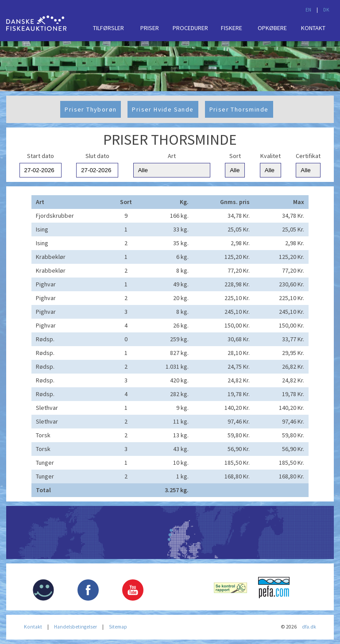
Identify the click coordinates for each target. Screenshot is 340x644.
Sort (235, 156)
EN (308, 10)
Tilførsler (108, 28)
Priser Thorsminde (239, 109)
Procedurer (190, 28)
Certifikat (308, 156)
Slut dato (97, 156)
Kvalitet (270, 156)
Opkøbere (272, 28)
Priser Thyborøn (91, 109)
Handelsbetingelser (75, 627)
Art (172, 156)
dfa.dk (309, 627)
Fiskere (232, 28)
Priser (150, 28)
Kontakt (313, 28)
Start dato (41, 156)
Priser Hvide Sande (163, 109)
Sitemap (118, 627)
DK (326, 10)
